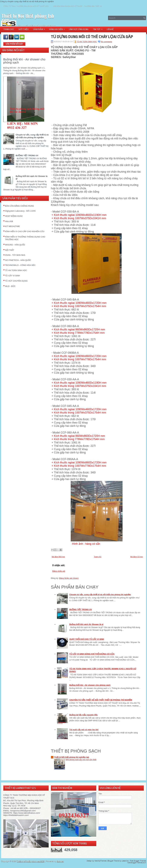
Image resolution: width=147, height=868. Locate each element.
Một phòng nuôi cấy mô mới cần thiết (81, 760)
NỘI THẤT (10, 250)
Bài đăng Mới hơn (58, 557)
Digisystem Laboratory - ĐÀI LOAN (20, 211)
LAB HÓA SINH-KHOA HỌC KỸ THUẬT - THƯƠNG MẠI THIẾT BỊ (78, 6)
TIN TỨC (99, 28)
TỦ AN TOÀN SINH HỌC (16, 270)
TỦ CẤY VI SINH (13, 276)
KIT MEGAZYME (13, 226)
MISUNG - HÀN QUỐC (15, 245)
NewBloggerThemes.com (137, 862)
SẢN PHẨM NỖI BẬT (14, 44)
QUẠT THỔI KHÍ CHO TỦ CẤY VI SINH (87, 639)
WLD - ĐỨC (10, 286)
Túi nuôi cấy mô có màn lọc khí (84, 730)
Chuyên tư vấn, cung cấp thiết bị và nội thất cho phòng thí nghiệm (100, 595)
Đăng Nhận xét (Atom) (69, 578)
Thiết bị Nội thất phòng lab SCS (28, 18)
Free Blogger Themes (138, 861)
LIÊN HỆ (110, 29)
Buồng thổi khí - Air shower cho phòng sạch (24, 61)
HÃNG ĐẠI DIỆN (58, 28)
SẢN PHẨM (40, 28)
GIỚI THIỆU (23, 29)
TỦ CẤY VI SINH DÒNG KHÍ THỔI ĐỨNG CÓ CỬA (92, 654)
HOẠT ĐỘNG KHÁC (14, 216)
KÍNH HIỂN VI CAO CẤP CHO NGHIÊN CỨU (25, 231)
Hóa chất (9, 221)
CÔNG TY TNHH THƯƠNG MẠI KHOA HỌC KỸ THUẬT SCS (26, 6)
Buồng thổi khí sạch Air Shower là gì (86, 624)
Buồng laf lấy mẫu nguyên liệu (83, 715)
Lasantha (125, 861)
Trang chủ (98, 557)
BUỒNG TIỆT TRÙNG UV (27, 155)
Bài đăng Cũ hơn (137, 557)
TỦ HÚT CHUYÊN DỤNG (16, 281)
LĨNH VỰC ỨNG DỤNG (79, 29)
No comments (107, 42)
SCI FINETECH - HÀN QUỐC (18, 260)
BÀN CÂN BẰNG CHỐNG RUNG (20, 206)
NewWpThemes (100, 861)
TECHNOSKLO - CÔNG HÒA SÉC (20, 265)
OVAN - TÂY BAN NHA (15, 255)
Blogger (60, 861)
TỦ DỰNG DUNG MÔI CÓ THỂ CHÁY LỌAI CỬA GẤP (92, 37)
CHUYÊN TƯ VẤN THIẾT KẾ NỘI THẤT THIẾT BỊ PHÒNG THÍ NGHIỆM (101, 700)
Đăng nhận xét (59, 571)
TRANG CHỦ (9, 29)
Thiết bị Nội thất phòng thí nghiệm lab (72, 757)
